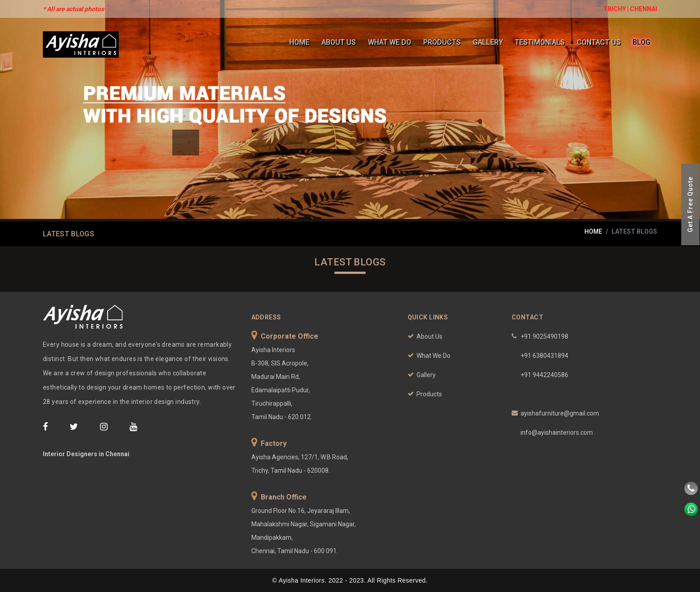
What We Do (391, 42)
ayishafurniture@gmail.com (560, 413)
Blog (642, 42)
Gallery (489, 42)
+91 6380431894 (544, 356)
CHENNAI (644, 9)
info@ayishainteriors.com (557, 432)
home (593, 231)
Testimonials (541, 42)
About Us (341, 42)
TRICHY (615, 9)
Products (443, 42)
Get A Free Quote (690, 204)
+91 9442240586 (544, 375)
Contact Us (599, 42)
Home (302, 42)
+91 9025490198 (544, 336)
